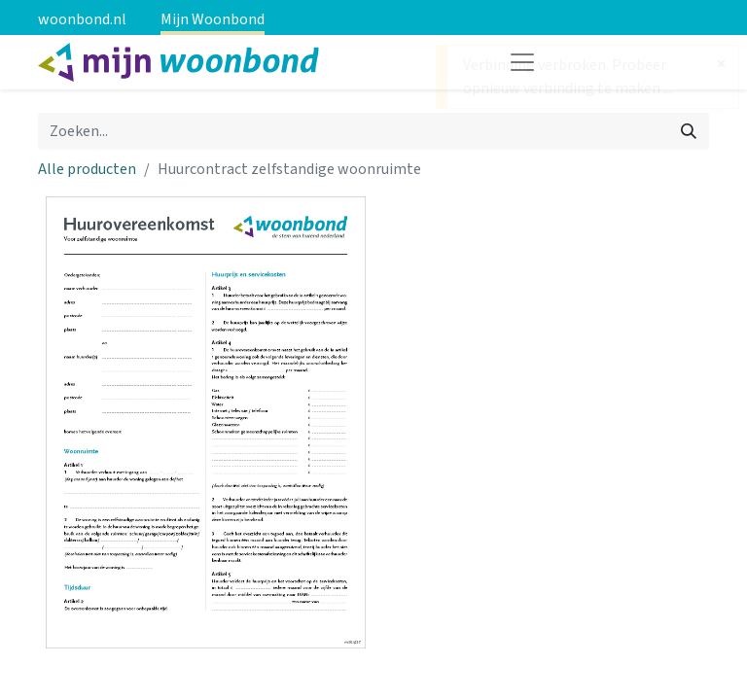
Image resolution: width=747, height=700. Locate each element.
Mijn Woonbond (213, 19)
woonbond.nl (82, 19)
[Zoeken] (689, 131)
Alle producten (87, 169)
